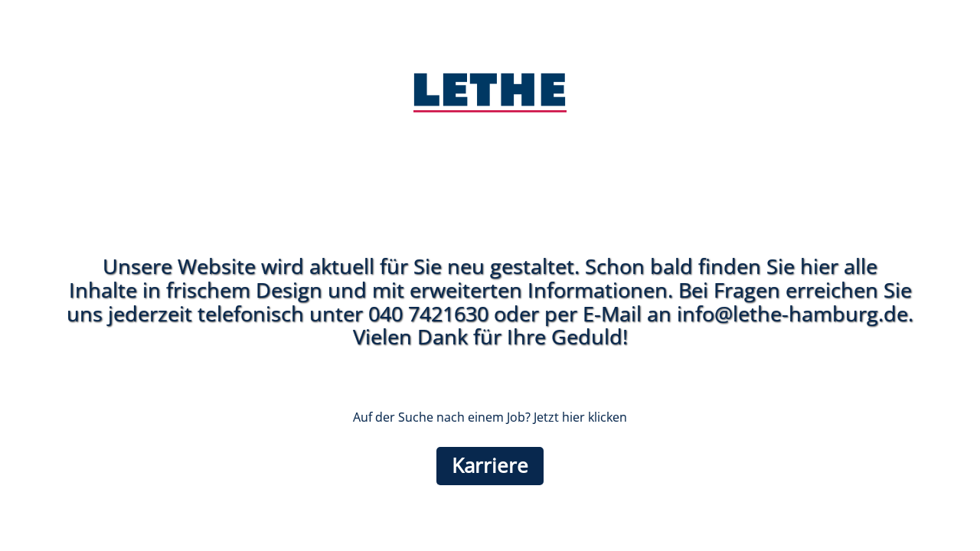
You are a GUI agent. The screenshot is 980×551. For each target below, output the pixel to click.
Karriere (490, 466)
